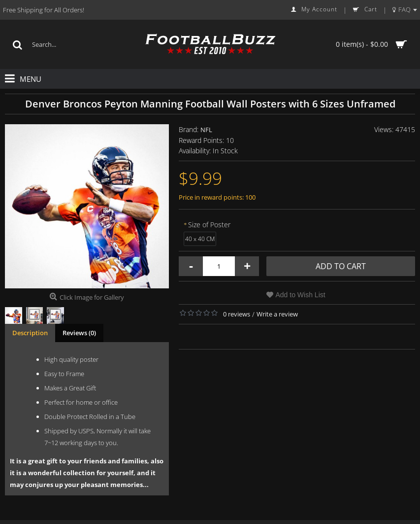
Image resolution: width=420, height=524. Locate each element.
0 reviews (237, 314)
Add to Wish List (301, 295)
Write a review (277, 314)
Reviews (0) (79, 333)
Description (30, 333)
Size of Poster (209, 225)
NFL (206, 130)
